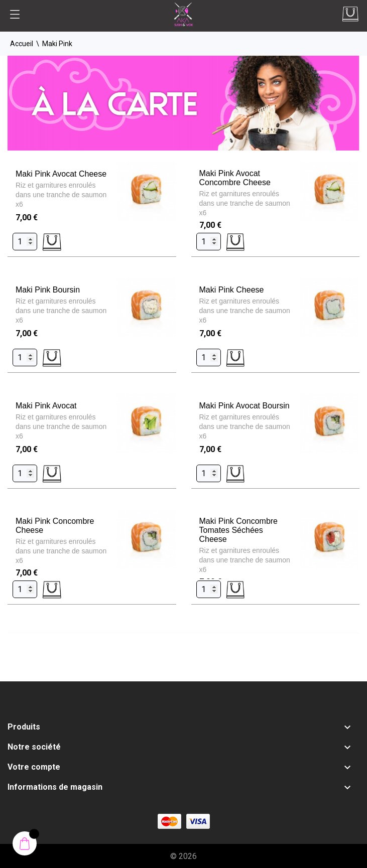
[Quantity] (25, 242)
